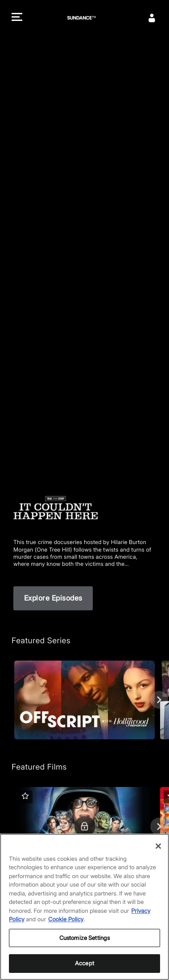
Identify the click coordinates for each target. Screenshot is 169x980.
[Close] (158, 846)
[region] (84, 907)
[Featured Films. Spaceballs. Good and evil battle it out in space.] (84, 826)
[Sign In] (152, 18)
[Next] (159, 700)
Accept (84, 963)
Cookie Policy (66, 920)
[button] (17, 18)
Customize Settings (84, 938)
